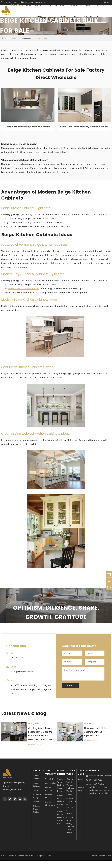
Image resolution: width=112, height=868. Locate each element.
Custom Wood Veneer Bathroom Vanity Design (71, 787)
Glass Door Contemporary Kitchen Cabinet (84, 127)
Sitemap (93, 856)
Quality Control (49, 789)
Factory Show (49, 796)
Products (14, 38)
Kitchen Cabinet (25, 38)
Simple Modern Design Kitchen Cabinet (28, 127)
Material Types (71, 772)
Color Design (61, 772)
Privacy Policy (105, 856)
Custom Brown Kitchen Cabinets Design (61, 818)
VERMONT (50, 779)
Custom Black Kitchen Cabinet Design (61, 801)
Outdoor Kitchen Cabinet (36, 809)
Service (81, 783)
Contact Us (93, 771)
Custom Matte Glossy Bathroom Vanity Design (71, 825)
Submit (71, 686)
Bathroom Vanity (37, 796)
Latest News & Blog (24, 714)
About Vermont (50, 772)
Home (7, 38)
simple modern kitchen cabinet (24, 289)
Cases (81, 779)
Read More (35, 744)
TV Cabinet (37, 802)
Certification (51, 783)
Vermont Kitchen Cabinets (24, 856)
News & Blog (81, 789)
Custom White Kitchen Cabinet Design (61, 785)
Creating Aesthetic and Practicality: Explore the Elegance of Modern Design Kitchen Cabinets (41, 734)
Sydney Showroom (50, 804)
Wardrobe (37, 790)
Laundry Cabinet (36, 785)
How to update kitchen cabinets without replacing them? (96, 732)
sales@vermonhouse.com (99, 776)
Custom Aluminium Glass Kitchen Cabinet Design (71, 806)
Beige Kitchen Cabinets (42, 38)
